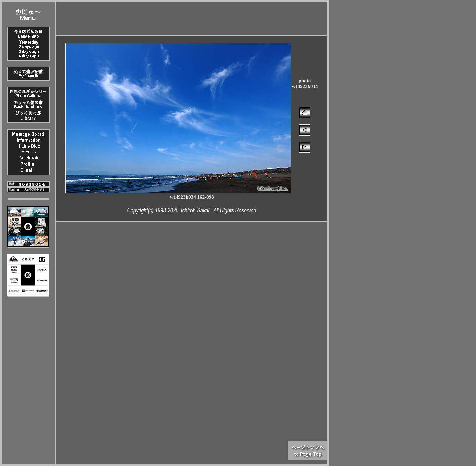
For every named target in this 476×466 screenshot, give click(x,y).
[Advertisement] (192, 17)
